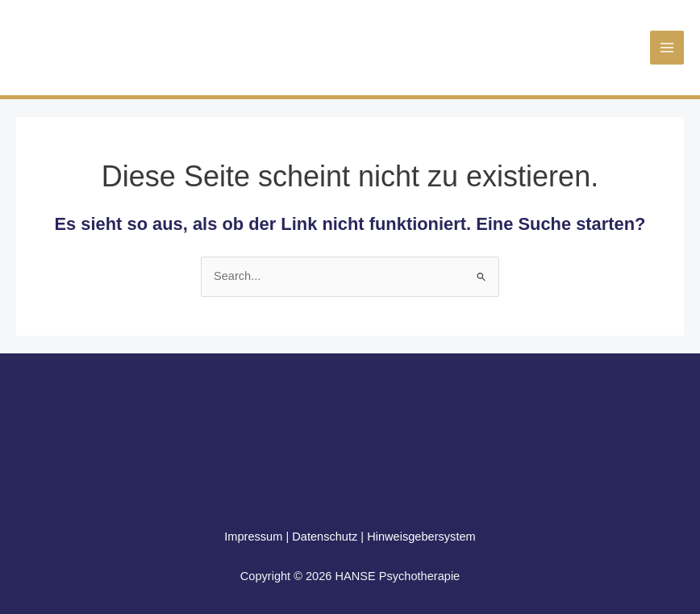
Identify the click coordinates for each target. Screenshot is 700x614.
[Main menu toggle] (667, 48)
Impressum (253, 537)
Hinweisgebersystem (421, 537)
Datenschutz (325, 537)
